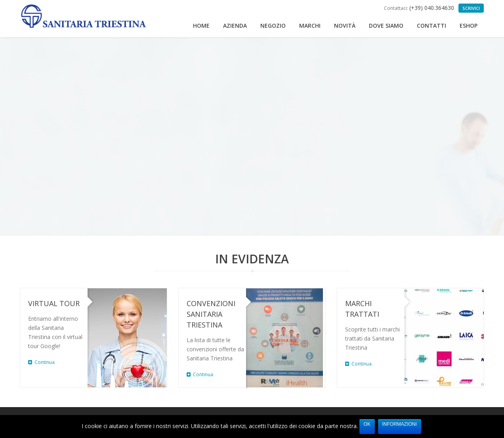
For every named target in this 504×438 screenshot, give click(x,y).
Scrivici (471, 8)
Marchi (310, 26)
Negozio (273, 26)
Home (201, 26)
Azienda (235, 26)
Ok (367, 424)
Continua (41, 362)
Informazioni (400, 424)
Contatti (431, 26)
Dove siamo (386, 26)
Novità (345, 26)
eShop (469, 26)
